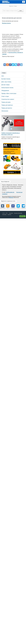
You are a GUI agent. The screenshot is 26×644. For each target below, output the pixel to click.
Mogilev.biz (11, 6)
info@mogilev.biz (10, 192)
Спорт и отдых (5, 96)
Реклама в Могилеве (18, 213)
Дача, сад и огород (6, 82)
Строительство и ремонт (8, 99)
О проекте (11, 213)
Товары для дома (6, 102)
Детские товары (6, 85)
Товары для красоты (7, 108)
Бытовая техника (6, 79)
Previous (4, 159)
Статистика (4, 215)
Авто (3, 76)
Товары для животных (7, 105)
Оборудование (5, 91)
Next (22, 159)
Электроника (5, 111)
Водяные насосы (6, 23)
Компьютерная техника (7, 88)
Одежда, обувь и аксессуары (9, 93)
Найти (21, 11)
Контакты (9, 215)
